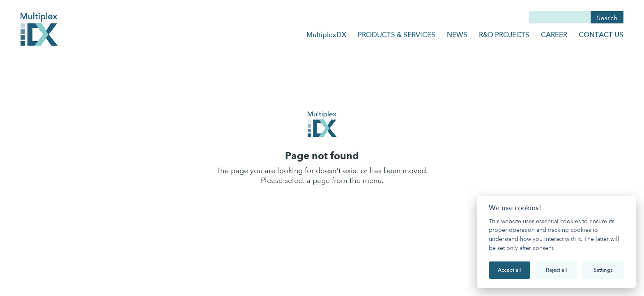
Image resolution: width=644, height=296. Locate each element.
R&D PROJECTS (504, 35)
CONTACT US (601, 35)
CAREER (554, 35)
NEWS (457, 35)
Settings (603, 270)
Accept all (509, 270)
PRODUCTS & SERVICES (397, 35)
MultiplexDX (326, 35)
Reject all (556, 270)
